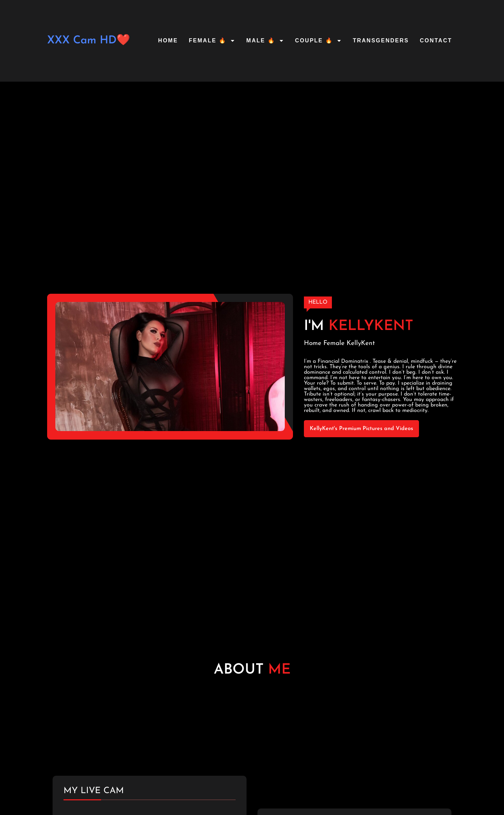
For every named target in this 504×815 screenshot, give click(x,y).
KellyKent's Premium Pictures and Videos (361, 429)
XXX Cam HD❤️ (89, 41)
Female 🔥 (212, 41)
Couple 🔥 (318, 41)
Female (334, 343)
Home (168, 40)
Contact (436, 40)
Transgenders (381, 40)
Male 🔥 (265, 41)
